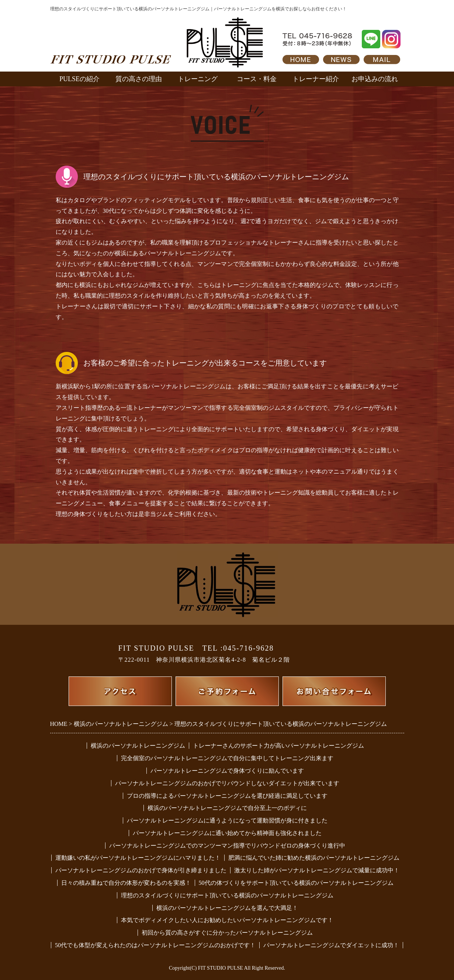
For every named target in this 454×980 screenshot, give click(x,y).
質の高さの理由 (139, 79)
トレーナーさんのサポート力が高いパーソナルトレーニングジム (278, 746)
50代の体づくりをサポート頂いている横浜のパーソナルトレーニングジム (296, 883)
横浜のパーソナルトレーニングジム (138, 746)
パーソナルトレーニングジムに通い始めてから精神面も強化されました (227, 833)
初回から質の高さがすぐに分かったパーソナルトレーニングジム (227, 933)
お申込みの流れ (375, 79)
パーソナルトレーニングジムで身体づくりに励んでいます (227, 771)
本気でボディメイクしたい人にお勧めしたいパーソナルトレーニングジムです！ (227, 920)
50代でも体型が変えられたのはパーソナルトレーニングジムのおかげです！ (155, 945)
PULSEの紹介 (79, 79)
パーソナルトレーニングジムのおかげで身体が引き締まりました (141, 870)
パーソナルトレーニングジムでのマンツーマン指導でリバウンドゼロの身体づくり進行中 (227, 846)
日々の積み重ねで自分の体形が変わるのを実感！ (126, 883)
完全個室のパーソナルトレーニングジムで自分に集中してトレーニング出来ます (227, 758)
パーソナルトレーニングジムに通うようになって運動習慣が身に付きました (227, 820)
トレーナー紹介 (316, 79)
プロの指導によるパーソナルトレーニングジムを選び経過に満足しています (227, 796)
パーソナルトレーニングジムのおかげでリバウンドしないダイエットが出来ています (227, 783)
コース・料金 (257, 79)
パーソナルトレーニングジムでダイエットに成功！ (331, 945)
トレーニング (198, 79)
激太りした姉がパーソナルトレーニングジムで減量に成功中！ (317, 870)
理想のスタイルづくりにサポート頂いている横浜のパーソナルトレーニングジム (227, 895)
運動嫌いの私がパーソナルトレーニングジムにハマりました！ (138, 858)
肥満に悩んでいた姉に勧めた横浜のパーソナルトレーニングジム (314, 858)
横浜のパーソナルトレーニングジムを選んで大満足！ (227, 908)
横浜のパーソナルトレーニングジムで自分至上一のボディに (227, 808)
